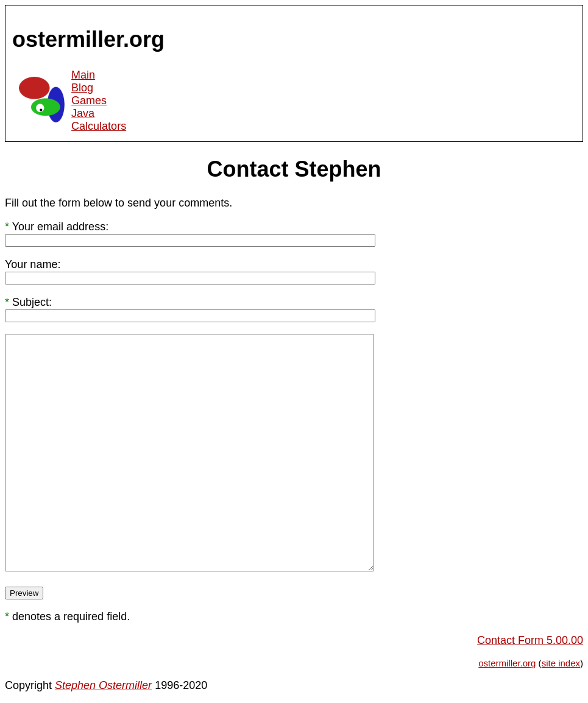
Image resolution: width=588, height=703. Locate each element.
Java (83, 113)
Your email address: (60, 227)
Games (89, 101)
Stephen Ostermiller (103, 685)
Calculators (99, 126)
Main (83, 75)
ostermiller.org (507, 663)
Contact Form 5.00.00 (530, 640)
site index (561, 663)
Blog (82, 88)
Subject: (32, 302)
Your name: (33, 264)
